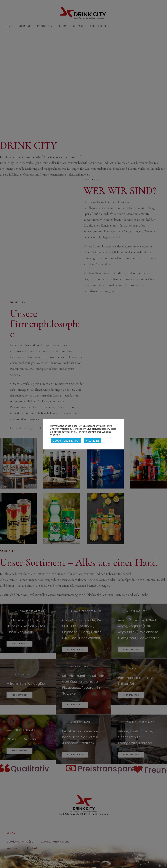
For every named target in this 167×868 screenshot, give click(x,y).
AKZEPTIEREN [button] (92, 441)
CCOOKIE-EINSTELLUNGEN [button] (66, 441)
